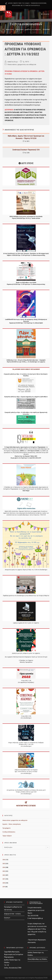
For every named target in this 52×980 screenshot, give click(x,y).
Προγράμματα (6, 828)
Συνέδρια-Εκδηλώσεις (9, 832)
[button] (3, 8)
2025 (4, 864)
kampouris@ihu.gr (37, 918)
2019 (4, 887)
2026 (4, 860)
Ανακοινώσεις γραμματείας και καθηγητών (22, 64)
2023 (4, 871)
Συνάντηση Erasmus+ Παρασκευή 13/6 (26, 150)
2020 (4, 883)
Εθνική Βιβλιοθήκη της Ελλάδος (37, 959)
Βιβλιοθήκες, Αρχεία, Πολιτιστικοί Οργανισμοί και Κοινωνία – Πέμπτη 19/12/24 (26, 137)
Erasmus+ (7, 918)
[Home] (3, 29)
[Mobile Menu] (45, 14)
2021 (4, 879)
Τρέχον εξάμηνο (7, 836)
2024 (4, 867)
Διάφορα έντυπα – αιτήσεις (13, 914)
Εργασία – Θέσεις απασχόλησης (12, 824)
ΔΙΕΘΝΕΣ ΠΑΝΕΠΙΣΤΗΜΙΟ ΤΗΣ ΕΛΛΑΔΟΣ (19, 3)
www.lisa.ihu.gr (13, 62)
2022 (4, 875)
